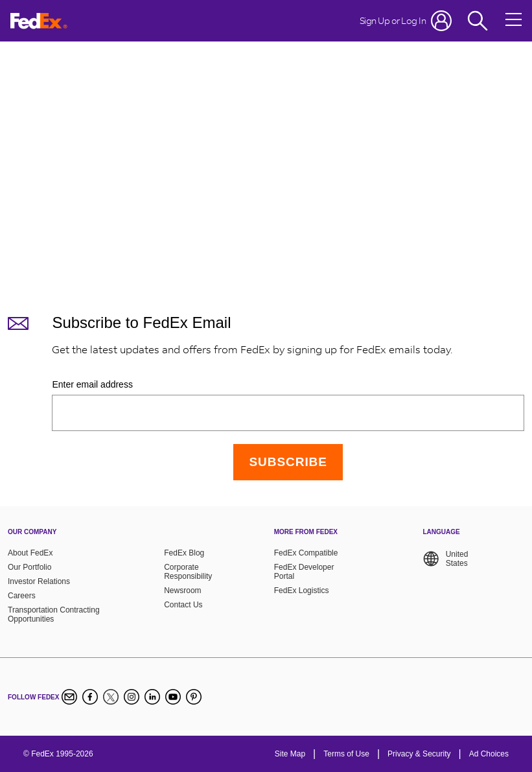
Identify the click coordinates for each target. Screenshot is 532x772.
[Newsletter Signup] (69, 697)
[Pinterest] (194, 697)
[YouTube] (173, 697)
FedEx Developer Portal (304, 572)
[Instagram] (132, 697)
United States (445, 559)
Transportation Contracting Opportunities (54, 614)
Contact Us (183, 605)
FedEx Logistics (302, 591)
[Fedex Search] (478, 21)
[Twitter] (111, 697)
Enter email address (92, 384)
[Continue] (288, 462)
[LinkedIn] (152, 697)
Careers (22, 596)
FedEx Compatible (306, 553)
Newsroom (182, 591)
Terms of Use (346, 754)
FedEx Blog (184, 553)
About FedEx (30, 553)
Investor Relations (39, 581)
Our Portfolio (29, 567)
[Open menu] (514, 21)
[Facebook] (90, 697)
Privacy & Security (419, 754)
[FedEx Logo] (39, 21)
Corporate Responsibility (188, 572)
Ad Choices (489, 754)
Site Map (290, 754)
